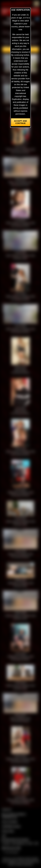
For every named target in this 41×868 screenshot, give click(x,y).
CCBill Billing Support (11, 826)
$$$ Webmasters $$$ (11, 848)
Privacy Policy (8, 831)
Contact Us (7, 809)
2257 (4, 836)
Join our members (10, 822)
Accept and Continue (20, 122)
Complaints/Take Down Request (15, 840)
